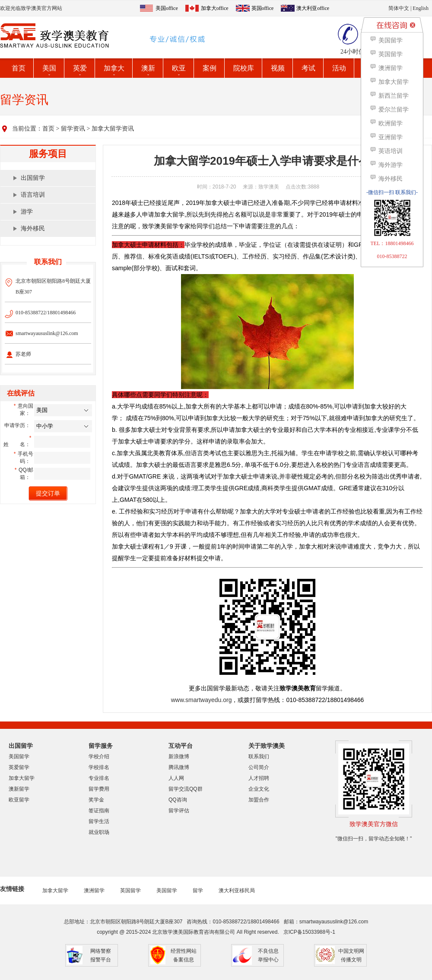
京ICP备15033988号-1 (309, 932)
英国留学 (130, 891)
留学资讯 (73, 129)
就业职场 (99, 832)
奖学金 (96, 800)
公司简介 (259, 767)
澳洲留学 (94, 891)
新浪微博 (179, 757)
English (421, 8)
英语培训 (386, 151)
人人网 (176, 778)
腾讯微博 (179, 767)
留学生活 (99, 821)
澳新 (148, 68)
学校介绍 (99, 757)
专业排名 (99, 778)
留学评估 (179, 811)
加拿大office (215, 8)
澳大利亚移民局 (237, 891)
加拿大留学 (22, 778)
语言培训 (33, 195)
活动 (339, 68)
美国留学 (19, 757)
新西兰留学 (389, 96)
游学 (27, 212)
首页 (19, 68)
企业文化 (259, 789)
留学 (198, 891)
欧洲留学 (386, 123)
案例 (210, 68)
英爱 (80, 68)
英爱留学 (19, 767)
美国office (167, 8)
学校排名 (99, 767)
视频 (278, 68)
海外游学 (386, 165)
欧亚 (179, 68)
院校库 (244, 68)
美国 (49, 68)
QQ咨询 (178, 800)
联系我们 (259, 757)
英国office (263, 8)
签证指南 (99, 811)
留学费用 (99, 789)
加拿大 (114, 68)
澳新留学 (19, 789)
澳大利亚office (313, 8)
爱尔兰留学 (389, 110)
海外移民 (33, 228)
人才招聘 (259, 778)
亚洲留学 (386, 137)
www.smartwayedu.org (202, 700)
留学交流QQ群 (186, 789)
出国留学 (33, 178)
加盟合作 (259, 800)
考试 (308, 68)
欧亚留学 (19, 800)
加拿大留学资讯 (113, 129)
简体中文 (399, 8)
